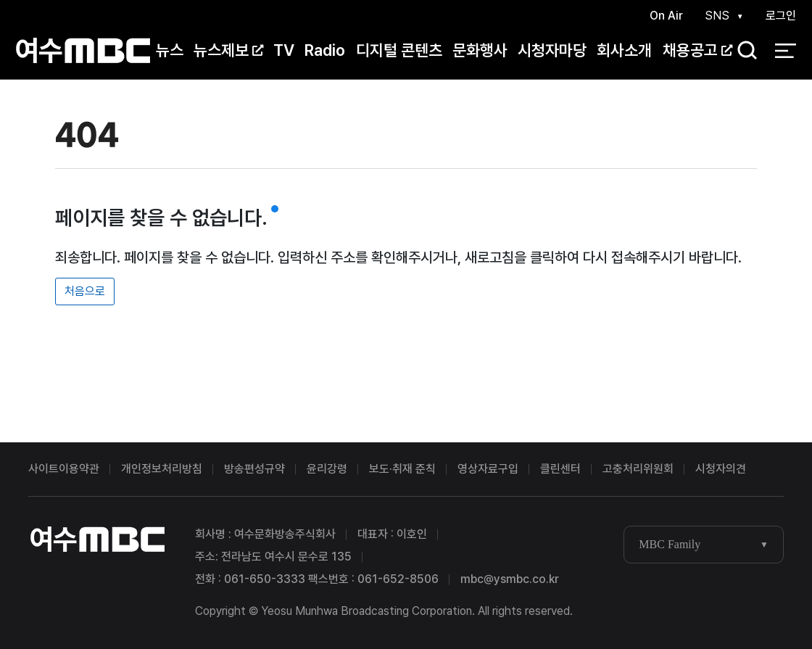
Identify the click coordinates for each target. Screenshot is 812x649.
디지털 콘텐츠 (399, 50)
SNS (717, 16)
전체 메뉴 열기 (786, 51)
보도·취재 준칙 (402, 469)
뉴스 (170, 50)
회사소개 (624, 50)
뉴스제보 (228, 50)
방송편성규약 (254, 469)
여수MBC (83, 50)
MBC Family (670, 544)
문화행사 (480, 50)
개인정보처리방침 (162, 469)
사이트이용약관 (64, 469)
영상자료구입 (488, 469)
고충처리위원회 (638, 469)
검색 (742, 51)
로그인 (781, 16)
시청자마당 (552, 50)
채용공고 (697, 50)
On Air (666, 16)
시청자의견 (721, 469)
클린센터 (560, 469)
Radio (325, 50)
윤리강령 (327, 469)
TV (284, 50)
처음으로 (85, 291)
